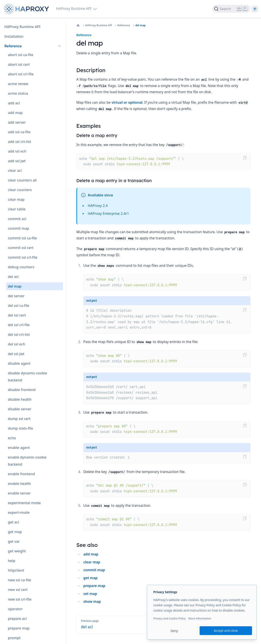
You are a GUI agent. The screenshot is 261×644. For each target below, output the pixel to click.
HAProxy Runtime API (99, 25)
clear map (92, 562)
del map (140, 25)
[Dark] (255, 9)
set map (90, 594)
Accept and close (226, 631)
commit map (94, 570)
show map (92, 601)
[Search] (231, 9)
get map (90, 578)
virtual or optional (127, 102)
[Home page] (27, 9)
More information (200, 618)
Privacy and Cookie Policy (170, 618)
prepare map (94, 586)
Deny (174, 631)
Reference (124, 25)
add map (91, 554)
